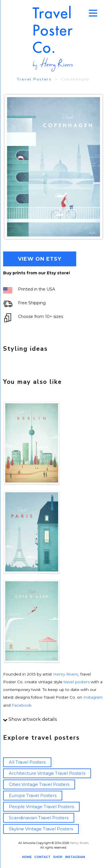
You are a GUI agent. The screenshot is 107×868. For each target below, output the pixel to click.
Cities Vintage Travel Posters (39, 784)
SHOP (58, 857)
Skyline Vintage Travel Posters (41, 829)
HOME (27, 857)
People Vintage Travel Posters (41, 807)
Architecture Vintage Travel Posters (47, 773)
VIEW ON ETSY (40, 259)
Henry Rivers (65, 674)
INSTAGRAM (75, 857)
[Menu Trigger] (93, 13)
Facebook (22, 705)
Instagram (93, 697)
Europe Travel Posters (33, 795)
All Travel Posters (27, 762)
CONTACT (42, 857)
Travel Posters (34, 79)
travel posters (77, 682)
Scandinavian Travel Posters (39, 818)
